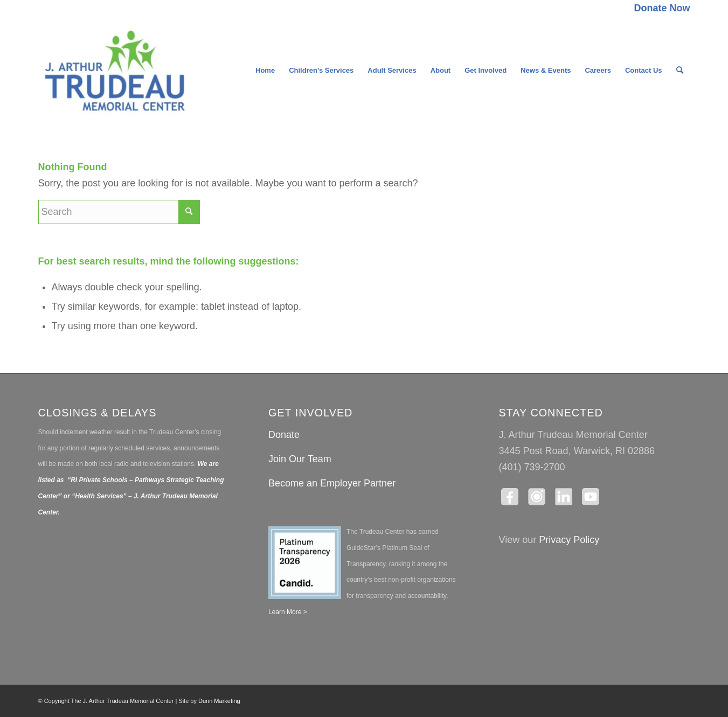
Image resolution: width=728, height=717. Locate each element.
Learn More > (288, 612)
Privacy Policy (569, 540)
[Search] (680, 71)
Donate (284, 435)
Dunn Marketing (219, 701)
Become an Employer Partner (332, 483)
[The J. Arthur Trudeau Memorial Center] (115, 71)
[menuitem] (659, 9)
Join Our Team (300, 459)
